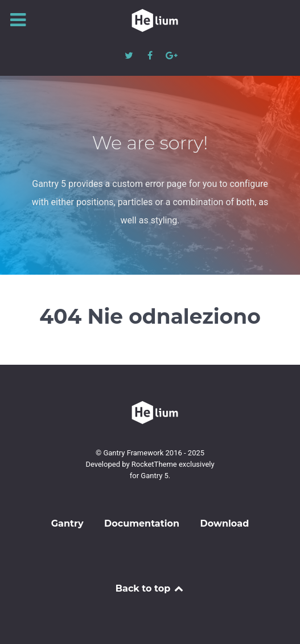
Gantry (67, 523)
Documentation (142, 523)
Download (225, 523)
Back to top (150, 588)
